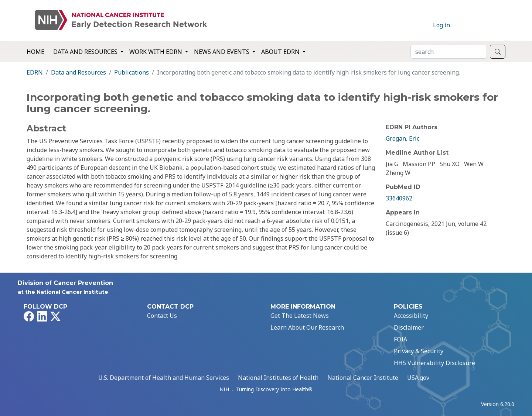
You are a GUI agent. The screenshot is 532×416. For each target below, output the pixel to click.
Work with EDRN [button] (156, 52)
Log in (441, 25)
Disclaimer (409, 327)
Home (35, 52)
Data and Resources (79, 72)
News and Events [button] (222, 52)
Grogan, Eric (403, 138)
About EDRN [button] (281, 52)
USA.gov (418, 378)
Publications (132, 72)
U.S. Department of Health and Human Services (164, 378)
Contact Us (162, 316)
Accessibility (411, 316)
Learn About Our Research (307, 327)
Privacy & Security (419, 351)
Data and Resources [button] (86, 52)
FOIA (400, 339)
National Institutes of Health (278, 378)
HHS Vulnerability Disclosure (434, 363)
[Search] (449, 52)
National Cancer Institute (363, 378)
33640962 (399, 198)
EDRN (35, 72)
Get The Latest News (300, 316)
